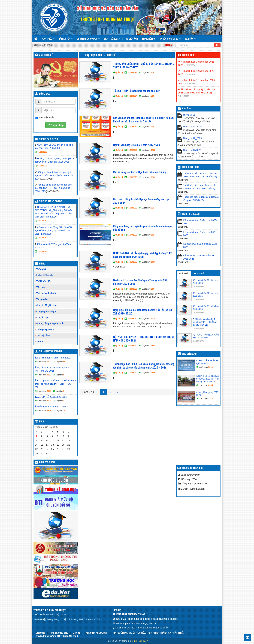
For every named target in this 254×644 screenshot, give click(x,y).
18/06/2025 (132, 72)
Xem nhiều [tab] (199, 274)
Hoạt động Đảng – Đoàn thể (101, 55)
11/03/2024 (132, 127)
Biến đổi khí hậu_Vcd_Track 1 (51, 407)
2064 (153, 289)
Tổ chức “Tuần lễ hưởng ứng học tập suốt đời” (137, 91)
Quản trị (119, 72)
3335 (210, 385)
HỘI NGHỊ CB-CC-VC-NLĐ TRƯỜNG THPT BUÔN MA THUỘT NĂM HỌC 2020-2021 (144, 339)
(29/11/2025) (189, 65)
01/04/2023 (132, 235)
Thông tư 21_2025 (192, 127)
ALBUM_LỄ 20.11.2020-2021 (51, 397)
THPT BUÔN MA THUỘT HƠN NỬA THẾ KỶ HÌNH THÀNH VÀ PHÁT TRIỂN (148, 633)
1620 (49, 362)
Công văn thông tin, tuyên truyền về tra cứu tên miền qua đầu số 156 (143, 228)
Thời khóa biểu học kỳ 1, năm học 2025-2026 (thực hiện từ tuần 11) (200, 175)
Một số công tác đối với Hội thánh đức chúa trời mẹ (140, 172)
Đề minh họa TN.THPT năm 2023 (53, 358)
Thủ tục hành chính (46, 293)
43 (64, 401)
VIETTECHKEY (140, 641)
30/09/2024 (132, 96)
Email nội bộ (149, 39)
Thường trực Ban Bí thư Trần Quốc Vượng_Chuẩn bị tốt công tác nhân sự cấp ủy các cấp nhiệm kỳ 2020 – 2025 (144, 366)
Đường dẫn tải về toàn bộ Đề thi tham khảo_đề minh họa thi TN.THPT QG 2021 (55, 384)
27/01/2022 (132, 262)
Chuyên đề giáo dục (88, 39)
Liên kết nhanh (48, 463)
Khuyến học (42, 317)
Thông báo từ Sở (49, 139)
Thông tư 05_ (190, 115)
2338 (49, 391)
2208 (49, 401)
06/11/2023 (132, 150)
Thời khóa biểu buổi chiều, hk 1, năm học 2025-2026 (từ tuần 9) (199, 187)
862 (153, 235)
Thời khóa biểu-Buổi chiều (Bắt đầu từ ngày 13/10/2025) (201, 199)
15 (64, 411)
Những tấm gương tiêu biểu (50, 324)
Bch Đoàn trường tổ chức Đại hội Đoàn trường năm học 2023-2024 (141, 201)
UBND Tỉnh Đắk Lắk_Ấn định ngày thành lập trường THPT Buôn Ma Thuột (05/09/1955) (143, 255)
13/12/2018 (42, 251)
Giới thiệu (48, 39)
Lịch (42, 422)
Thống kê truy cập (193, 468)
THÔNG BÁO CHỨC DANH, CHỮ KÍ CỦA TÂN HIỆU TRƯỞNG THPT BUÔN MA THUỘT (144, 66)
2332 (49, 375)
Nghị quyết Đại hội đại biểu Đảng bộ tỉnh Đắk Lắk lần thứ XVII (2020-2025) (143, 312)
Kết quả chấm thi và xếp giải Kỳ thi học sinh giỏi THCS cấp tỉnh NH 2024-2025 (54, 175)
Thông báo (42, 269)
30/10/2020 (132, 289)
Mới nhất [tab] (184, 274)
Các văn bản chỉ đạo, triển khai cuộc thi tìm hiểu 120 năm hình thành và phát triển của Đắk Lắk (143, 120)
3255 (210, 367)
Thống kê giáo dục (46, 330)
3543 (49, 411)
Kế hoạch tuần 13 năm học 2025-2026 (200, 222)
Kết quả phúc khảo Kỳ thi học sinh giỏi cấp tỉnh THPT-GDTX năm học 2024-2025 (53, 188)
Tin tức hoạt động (170, 39)
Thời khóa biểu (44, 281)
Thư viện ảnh (131, 39)
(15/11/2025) (183, 96)
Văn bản (190, 39)
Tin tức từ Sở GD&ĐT (51, 202)
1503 (153, 262)
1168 (153, 150)
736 (153, 96)
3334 (153, 319)
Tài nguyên (66, 39)
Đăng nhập (45, 94)
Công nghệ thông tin (47, 311)
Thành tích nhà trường (96, 633)
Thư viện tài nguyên (50, 352)
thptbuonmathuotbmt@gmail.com (140, 623)
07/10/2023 (132, 208)
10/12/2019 (42, 221)
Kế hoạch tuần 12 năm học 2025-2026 (200, 234)
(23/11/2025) (189, 74)
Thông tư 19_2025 (192, 138)
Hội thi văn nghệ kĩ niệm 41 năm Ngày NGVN (137, 145)
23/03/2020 (132, 373)
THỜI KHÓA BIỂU (190, 167)
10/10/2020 (132, 346)
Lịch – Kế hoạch (112, 39)
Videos (40, 342)
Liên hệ (76, 633)
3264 (210, 399)
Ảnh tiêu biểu (47, 55)
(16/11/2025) (189, 84)
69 (64, 362)
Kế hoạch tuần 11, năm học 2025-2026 (200, 245)
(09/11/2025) (198, 341)
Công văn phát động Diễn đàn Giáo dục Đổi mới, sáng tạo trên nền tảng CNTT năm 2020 (54, 231)
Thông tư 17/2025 (192, 150)
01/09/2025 (42, 152)
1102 (153, 177)
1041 (153, 127)
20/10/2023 (132, 177)
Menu (42, 264)
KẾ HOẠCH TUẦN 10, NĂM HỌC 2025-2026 (200, 257)
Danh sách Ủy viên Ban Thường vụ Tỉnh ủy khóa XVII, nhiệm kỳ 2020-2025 (141, 282)
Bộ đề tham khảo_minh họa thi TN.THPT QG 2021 (52, 369)
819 (153, 72)
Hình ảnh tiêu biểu (59, 633)
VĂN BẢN (187, 109)
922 (153, 208)
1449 (153, 373)
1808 (153, 346)
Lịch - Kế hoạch (191, 214)
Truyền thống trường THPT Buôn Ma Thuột (57, 636)
